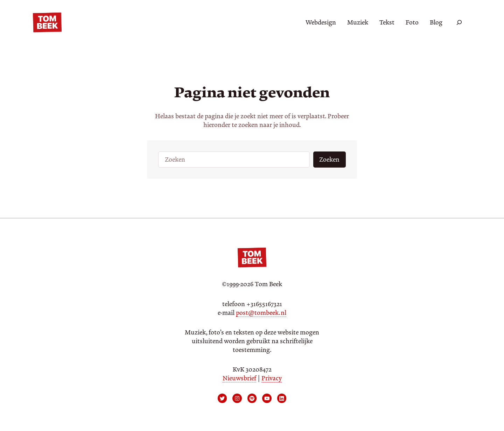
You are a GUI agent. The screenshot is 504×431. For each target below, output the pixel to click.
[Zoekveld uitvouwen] (459, 23)
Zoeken (329, 160)
